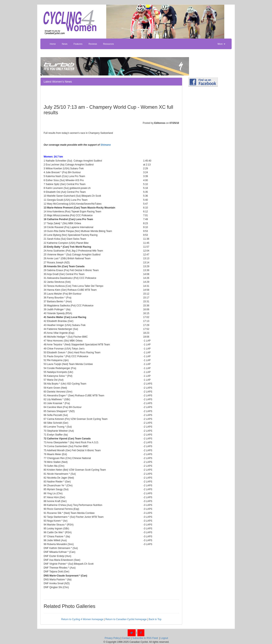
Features (78, 44)
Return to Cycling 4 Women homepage (82, 619)
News (65, 44)
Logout (164, 638)
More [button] (221, 44)
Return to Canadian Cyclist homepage (126, 619)
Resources (109, 44)
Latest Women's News (58, 82)
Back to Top (155, 619)
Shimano (106, 145)
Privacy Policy (112, 638)
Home (53, 44)
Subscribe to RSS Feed (145, 638)
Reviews (93, 44)
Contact (126, 638)
